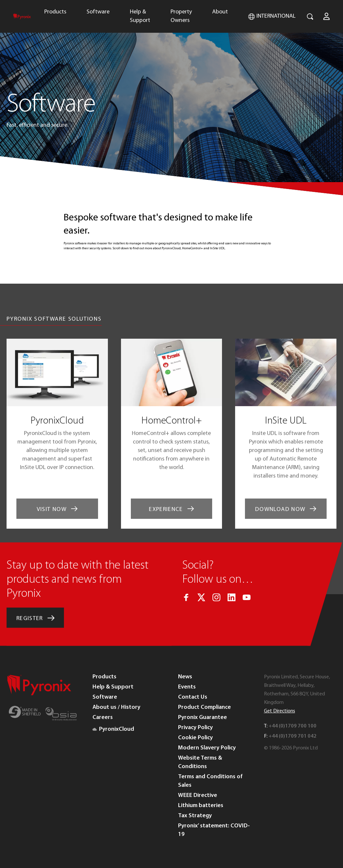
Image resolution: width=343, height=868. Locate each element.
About (220, 12)
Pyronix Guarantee (202, 717)
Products (55, 12)
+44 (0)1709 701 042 (293, 736)
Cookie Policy (195, 738)
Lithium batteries (201, 806)
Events (187, 687)
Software (98, 12)
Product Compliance (204, 707)
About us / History (116, 707)
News (185, 677)
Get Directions (280, 711)
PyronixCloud (113, 729)
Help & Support (140, 16)
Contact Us (193, 697)
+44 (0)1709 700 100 (293, 726)
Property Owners (181, 16)
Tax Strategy (195, 816)
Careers (103, 717)
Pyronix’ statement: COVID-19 (214, 830)
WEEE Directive (198, 795)
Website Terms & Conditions (200, 762)
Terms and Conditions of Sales (210, 781)
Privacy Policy (195, 728)
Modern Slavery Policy (207, 748)
